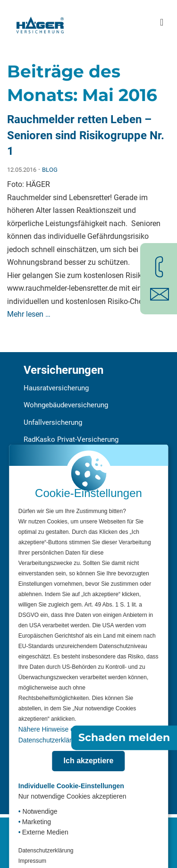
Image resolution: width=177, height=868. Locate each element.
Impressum (32, 861)
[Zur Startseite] (40, 22)
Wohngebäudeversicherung (66, 405)
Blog (50, 170)
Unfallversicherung (53, 422)
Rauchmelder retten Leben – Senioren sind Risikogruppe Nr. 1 (86, 135)
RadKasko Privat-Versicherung (71, 439)
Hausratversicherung (56, 388)
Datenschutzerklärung (46, 851)
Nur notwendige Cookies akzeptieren (72, 796)
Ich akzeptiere (89, 761)
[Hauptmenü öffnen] (162, 22)
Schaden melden (124, 737)
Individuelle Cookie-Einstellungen (71, 786)
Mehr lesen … (29, 314)
